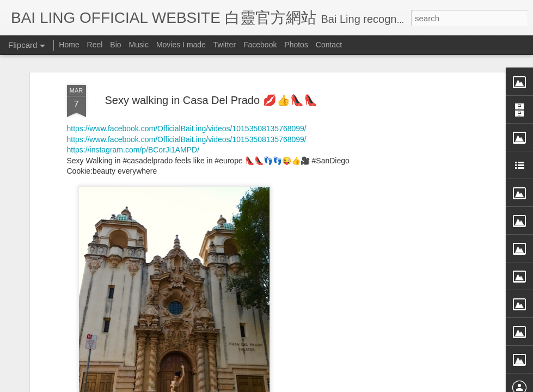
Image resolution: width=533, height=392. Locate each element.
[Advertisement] (415, 168)
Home (69, 45)
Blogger (334, 385)
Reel (95, 45)
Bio (115, 45)
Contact (329, 45)
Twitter (225, 45)
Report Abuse (366, 385)
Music (139, 45)
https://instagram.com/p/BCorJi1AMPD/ (133, 61)
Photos (296, 45)
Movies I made (181, 45)
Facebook (260, 45)
